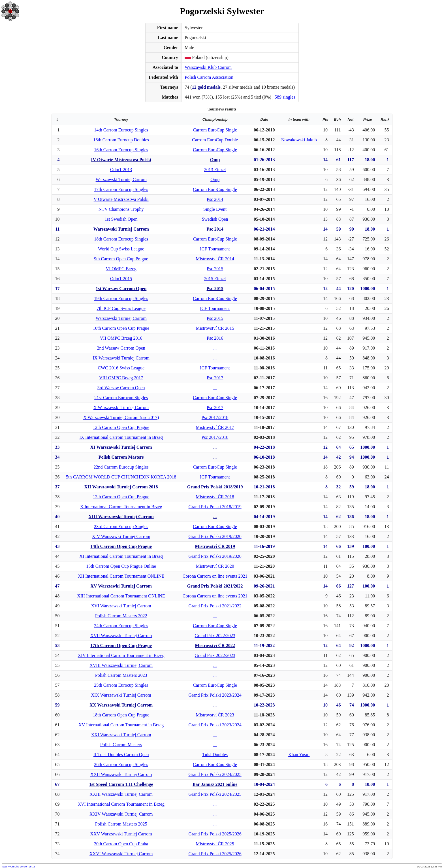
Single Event (215, 209)
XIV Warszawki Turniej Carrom (121, 536)
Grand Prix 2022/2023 (215, 636)
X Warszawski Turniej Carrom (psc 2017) (121, 417)
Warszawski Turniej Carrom (121, 179)
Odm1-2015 (121, 279)
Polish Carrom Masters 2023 (121, 675)
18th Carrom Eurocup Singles (121, 239)
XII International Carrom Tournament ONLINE (121, 576)
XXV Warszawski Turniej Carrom (121, 834)
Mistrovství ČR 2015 (215, 328)
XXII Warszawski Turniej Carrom (121, 774)
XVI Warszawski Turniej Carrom (121, 606)
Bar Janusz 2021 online (215, 784)
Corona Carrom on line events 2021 (215, 576)
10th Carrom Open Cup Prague (121, 328)
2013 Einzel (215, 170)
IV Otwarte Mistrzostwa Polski (121, 160)
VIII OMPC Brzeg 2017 (121, 378)
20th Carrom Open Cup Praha (121, 844)
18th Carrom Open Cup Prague (121, 715)
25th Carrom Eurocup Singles (121, 685)
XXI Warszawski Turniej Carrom (121, 735)
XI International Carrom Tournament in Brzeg (121, 556)
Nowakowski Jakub (299, 140)
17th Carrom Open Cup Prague (121, 645)
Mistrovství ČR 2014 (215, 259)
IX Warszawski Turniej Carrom (121, 358)
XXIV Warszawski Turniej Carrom (121, 814)
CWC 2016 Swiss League (121, 368)
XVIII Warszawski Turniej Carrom (121, 665)
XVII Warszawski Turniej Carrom (121, 636)
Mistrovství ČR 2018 (215, 497)
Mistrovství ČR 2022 (215, 645)
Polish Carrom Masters (121, 457)
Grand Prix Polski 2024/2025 (215, 774)
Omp (215, 160)
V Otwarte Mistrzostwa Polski (121, 199)
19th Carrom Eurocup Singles (121, 298)
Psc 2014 (215, 199)
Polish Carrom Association (209, 77)
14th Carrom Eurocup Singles (121, 130)
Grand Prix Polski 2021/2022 (215, 586)
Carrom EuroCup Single (215, 130)
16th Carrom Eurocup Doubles (121, 140)
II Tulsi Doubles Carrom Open (121, 755)
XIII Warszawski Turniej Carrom (121, 517)
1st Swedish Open (121, 219)
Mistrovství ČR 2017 (215, 427)
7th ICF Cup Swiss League (121, 308)
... (215, 348)
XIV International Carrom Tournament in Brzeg (121, 655)
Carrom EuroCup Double (215, 140)
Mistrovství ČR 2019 (215, 546)
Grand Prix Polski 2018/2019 (215, 487)
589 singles (285, 97)
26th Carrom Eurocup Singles (121, 764)
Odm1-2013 (121, 170)
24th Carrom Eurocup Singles (121, 626)
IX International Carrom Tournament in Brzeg (121, 437)
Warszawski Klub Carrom (208, 67)
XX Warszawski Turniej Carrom (121, 705)
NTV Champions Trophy (121, 209)
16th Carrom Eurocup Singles (121, 150)
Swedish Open (215, 219)
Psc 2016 (215, 338)
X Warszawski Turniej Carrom (121, 408)
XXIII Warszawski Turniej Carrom (121, 794)
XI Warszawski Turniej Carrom (121, 447)
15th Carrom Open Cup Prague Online (121, 566)
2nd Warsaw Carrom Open (121, 348)
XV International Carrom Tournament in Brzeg (121, 725)
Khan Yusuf (299, 755)
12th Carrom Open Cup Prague (121, 427)
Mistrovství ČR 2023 (215, 715)
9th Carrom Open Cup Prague (121, 259)
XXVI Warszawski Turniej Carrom (121, 854)
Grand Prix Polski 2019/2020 (215, 536)
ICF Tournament (215, 249)
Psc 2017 (215, 378)
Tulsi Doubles (215, 755)
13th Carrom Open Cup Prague (121, 497)
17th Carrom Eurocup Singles (121, 189)
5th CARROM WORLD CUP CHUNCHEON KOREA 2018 (121, 477)
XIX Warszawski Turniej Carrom (121, 695)
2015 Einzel (215, 279)
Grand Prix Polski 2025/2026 (215, 834)
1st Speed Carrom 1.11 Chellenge (121, 784)
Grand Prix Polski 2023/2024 (215, 695)
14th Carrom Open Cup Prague (121, 546)
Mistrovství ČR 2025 (215, 844)
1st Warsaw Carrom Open (121, 289)
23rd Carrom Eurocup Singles (121, 526)
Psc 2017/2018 (215, 417)
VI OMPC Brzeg (121, 269)
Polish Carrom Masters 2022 (121, 616)
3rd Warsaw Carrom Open (121, 388)
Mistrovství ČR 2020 (215, 566)
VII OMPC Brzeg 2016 (121, 338)
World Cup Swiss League (121, 249)
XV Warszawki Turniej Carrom (121, 586)
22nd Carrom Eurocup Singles (121, 467)
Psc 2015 (215, 269)
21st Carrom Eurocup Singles (121, 398)
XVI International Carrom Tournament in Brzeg (121, 804)
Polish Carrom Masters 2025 (121, 824)
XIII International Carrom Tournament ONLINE (121, 596)
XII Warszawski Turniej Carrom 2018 (121, 487)
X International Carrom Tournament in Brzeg (121, 507)
